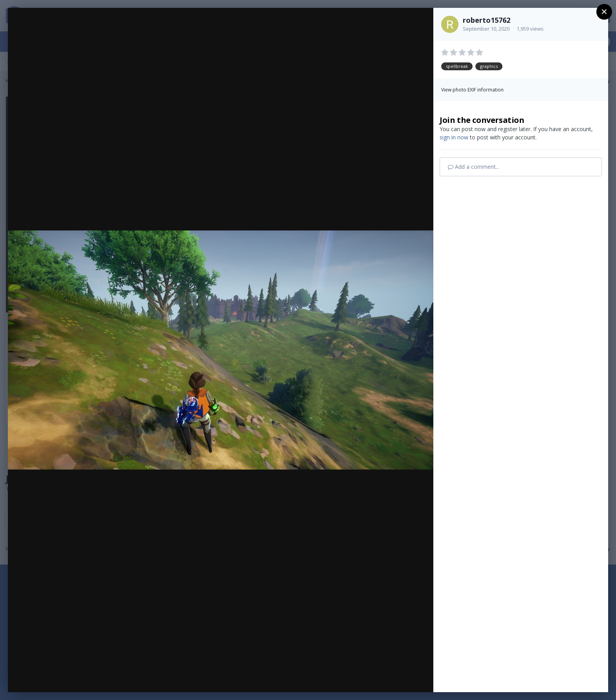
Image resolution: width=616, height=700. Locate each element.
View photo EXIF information (472, 90)
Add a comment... (474, 167)
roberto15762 (487, 20)
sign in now (454, 137)
